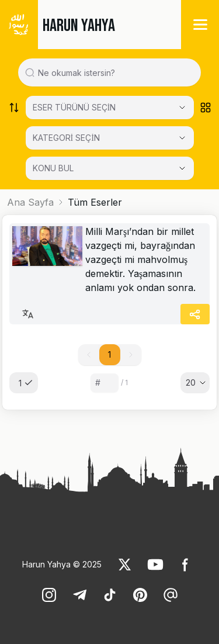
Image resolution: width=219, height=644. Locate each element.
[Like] (125, 565)
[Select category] (110, 108)
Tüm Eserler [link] (95, 202)
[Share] (195, 314)
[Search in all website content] (114, 72)
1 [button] (109, 354)
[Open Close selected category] (182, 168)
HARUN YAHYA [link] (79, 26)
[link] (47, 246)
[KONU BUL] (110, 168)
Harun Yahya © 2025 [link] (62, 564)
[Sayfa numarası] (105, 383)
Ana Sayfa (30, 202)
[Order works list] (14, 108)
